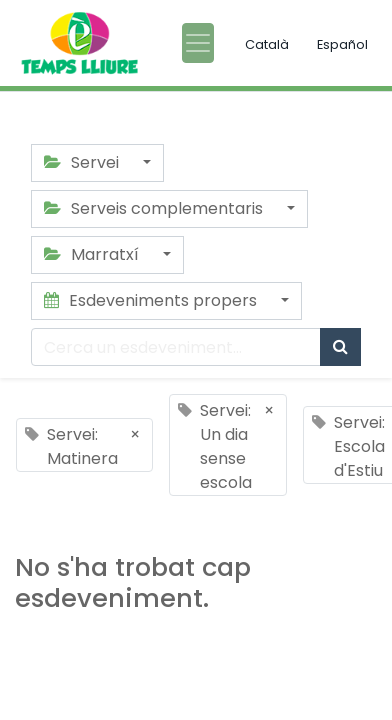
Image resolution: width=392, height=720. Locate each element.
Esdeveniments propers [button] (152, 300)
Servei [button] (83, 162)
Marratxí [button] (93, 254)
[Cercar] (340, 347)
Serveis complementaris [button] (155, 208)
